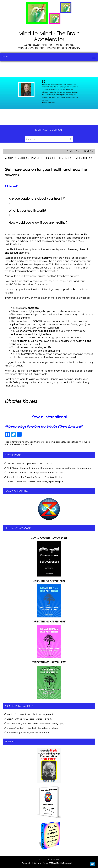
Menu (5, 56)
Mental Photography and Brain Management (30, 714)
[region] (49, 93)
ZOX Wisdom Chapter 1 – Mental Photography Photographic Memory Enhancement (49, 468)
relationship (10, 444)
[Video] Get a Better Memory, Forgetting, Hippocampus (35, 482)
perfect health (74, 442)
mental (41, 442)
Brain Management (49, 129)
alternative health (19, 442)
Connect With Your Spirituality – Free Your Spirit (30, 463)
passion (49, 442)
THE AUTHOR (53, 859)
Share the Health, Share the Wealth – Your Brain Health (34, 477)
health (33, 442)
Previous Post (73, 151)
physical (86, 442)
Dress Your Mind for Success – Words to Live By (29, 719)
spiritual (29, 444)
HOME (42, 859)
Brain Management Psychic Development (28, 732)
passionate (60, 442)
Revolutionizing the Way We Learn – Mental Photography (35, 723)
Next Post (89, 151)
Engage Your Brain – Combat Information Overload (32, 728)
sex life (21, 444)
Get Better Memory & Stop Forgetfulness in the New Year (35, 472)
